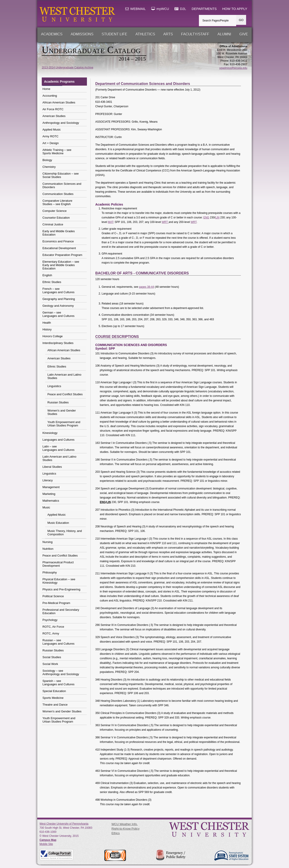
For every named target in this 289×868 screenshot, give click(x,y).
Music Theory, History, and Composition (65, 533)
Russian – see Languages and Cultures (58, 642)
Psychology (50, 620)
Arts (168, 34)
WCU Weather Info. (125, 824)
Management (51, 487)
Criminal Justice (53, 224)
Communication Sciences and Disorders (62, 185)
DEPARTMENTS (204, 9)
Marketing (49, 494)
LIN (217, 218)
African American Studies (59, 102)
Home (46, 89)
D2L (180, 9)
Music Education (58, 523)
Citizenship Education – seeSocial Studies (61, 175)
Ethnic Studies (52, 282)
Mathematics (51, 501)
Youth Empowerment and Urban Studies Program (64, 424)
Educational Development (59, 248)
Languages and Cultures (58, 440)
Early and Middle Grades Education (59, 233)
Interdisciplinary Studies (58, 343)
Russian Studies (58, 402)
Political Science (53, 596)
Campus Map (48, 840)
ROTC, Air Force (53, 627)
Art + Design (51, 143)
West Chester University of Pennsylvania (64, 824)
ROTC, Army (51, 633)
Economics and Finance (58, 241)
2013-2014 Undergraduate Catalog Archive (68, 68)
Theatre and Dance (55, 705)
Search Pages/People (216, 21)
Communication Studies (58, 194)
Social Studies (52, 657)
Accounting (50, 96)
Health (47, 323)
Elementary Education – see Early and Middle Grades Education (61, 265)
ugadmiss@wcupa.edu (233, 68)
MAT (111, 222)
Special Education (54, 691)
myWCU (160, 9)
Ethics (116, 833)
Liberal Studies (52, 467)
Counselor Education (56, 218)
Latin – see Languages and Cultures (58, 448)
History (47, 329)
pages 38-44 (146, 287)
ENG (206, 218)
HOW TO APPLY (235, 9)
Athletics (145, 34)
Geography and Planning (59, 299)
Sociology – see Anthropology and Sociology (61, 672)
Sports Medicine (53, 698)
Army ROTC (50, 136)
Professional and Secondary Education (61, 611)
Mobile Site (46, 844)
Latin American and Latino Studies (64, 376)
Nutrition (48, 549)
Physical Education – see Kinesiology (59, 581)
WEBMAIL (136, 9)
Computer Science (55, 211)
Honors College (53, 336)
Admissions (82, 34)
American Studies (54, 116)
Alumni (224, 34)
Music (46, 507)
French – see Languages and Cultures (58, 290)
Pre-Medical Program (56, 603)
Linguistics (54, 386)
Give (244, 34)
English (47, 275)
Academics (52, 34)
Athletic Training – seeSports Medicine (57, 152)
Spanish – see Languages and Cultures (58, 683)
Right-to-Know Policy (126, 829)
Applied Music (52, 130)
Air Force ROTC (53, 109)
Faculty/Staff (195, 34)
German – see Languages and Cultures (58, 314)
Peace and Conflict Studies (65, 394)
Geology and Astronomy (58, 306)
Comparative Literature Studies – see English (57, 202)
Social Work (50, 664)
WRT (165, 222)
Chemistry (49, 167)
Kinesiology (50, 433)
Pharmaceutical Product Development (58, 564)
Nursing (48, 542)
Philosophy (50, 572)
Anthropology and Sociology (61, 123)
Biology (47, 160)
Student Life (114, 34)
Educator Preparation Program (62, 255)
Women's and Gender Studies (62, 412)
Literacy (48, 480)
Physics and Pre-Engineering (61, 589)
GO (241, 20)
